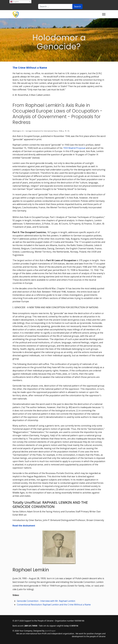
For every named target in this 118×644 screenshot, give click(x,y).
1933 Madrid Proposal (74, 148)
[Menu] (104, 14)
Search (78, 6)
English (14, 2)
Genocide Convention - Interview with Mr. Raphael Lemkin (46, 601)
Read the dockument (24, 526)
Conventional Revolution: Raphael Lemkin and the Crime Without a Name (54, 605)
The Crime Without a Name (30, 68)
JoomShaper (50, 631)
